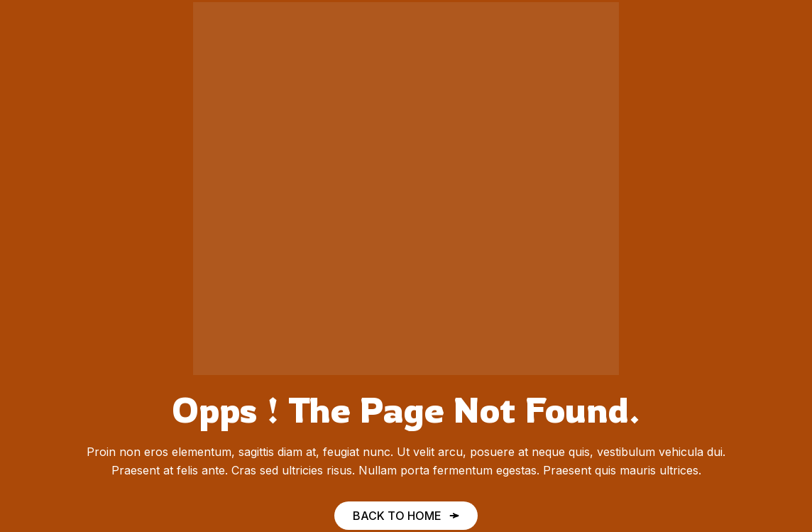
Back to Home (397, 516)
